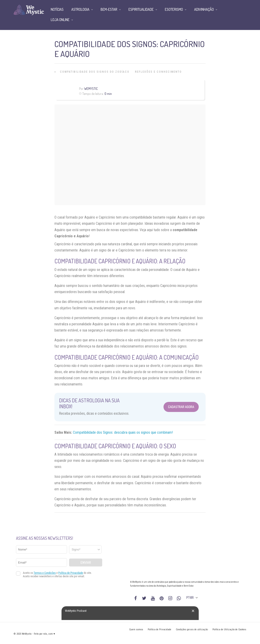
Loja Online (60, 20)
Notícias (57, 9)
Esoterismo (174, 9)
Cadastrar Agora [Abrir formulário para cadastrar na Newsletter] (181, 407)
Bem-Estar (109, 9)
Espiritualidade (141, 9)
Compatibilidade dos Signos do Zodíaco (95, 72)
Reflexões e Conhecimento (158, 72)
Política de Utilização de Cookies (229, 629)
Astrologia (80, 9)
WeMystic (91, 89)
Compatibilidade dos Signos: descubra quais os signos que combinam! (123, 432)
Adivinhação (204, 9)
